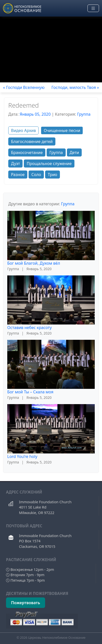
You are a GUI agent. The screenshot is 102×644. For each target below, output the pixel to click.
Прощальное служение (49, 164)
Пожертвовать (26, 603)
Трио (53, 175)
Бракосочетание (27, 152)
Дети (74, 152)
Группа (84, 114)
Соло (36, 175)
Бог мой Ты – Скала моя (30, 392)
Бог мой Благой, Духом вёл (34, 263)
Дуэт (15, 164)
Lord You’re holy (22, 456)
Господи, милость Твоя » (75, 87)
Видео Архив (23, 130)
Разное (18, 175)
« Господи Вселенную (24, 87)
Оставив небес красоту (29, 328)
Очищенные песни (62, 130)
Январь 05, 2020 (35, 114)
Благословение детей (32, 141)
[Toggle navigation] (93, 8)
